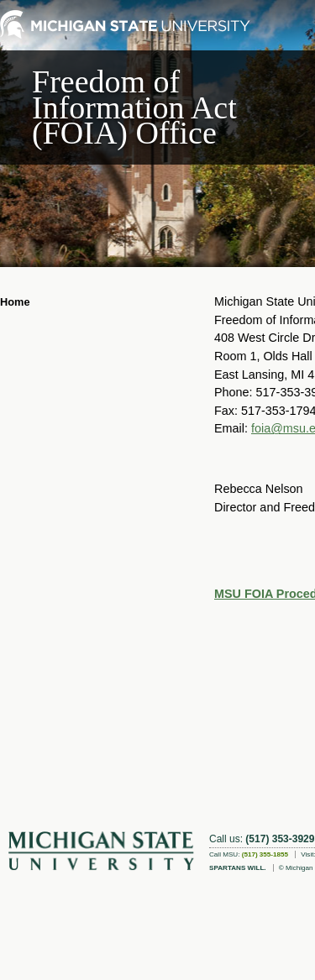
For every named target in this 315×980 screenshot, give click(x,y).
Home (15, 302)
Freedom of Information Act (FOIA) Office (134, 107)
